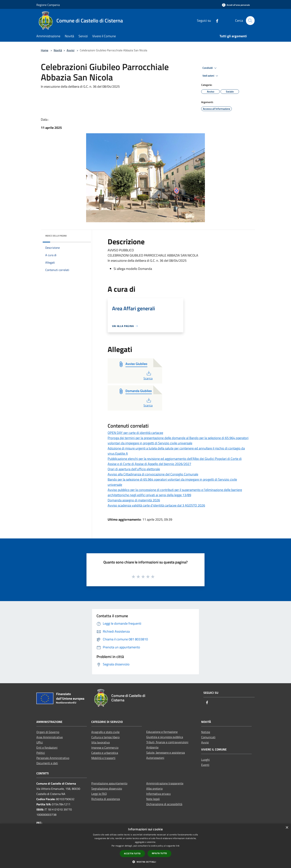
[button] (145, 862)
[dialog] (145, 846)
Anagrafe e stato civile (105, 732)
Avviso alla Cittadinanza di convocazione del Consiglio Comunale (153, 474)
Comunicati (208, 737)
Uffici (40, 742)
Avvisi (71, 50)
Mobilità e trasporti (103, 758)
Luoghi (205, 760)
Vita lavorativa (100, 742)
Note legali (153, 799)
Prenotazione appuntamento (109, 783)
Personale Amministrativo (53, 758)
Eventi (205, 765)
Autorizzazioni (155, 758)
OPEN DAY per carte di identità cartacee (135, 433)
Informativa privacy (158, 794)
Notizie (206, 732)
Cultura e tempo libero (105, 737)
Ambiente (152, 747)
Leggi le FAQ (99, 794)
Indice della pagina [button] (56, 236)
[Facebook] (215, 20)
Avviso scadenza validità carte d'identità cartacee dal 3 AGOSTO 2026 (156, 505)
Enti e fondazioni (47, 748)
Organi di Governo (48, 732)
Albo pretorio (154, 788)
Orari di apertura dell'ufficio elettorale (134, 469)
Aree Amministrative (50, 737)
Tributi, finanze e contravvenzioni (167, 742)
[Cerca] (250, 21)
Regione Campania (48, 5)
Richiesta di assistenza (106, 799)
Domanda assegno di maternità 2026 (134, 500)
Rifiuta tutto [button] (159, 853)
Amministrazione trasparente (165, 783)
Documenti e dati (47, 763)
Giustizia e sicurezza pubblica (165, 737)
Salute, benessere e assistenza (166, 753)
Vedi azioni (211, 76)
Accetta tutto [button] (132, 853)
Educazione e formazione (162, 732)
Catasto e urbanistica (105, 753)
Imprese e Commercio (105, 748)
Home (45, 50)
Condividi (210, 68)
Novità (58, 50)
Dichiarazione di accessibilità (164, 804)
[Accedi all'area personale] (236, 5)
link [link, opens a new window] (178, 846)
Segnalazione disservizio (107, 788)
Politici (41, 753)
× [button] (287, 828)
